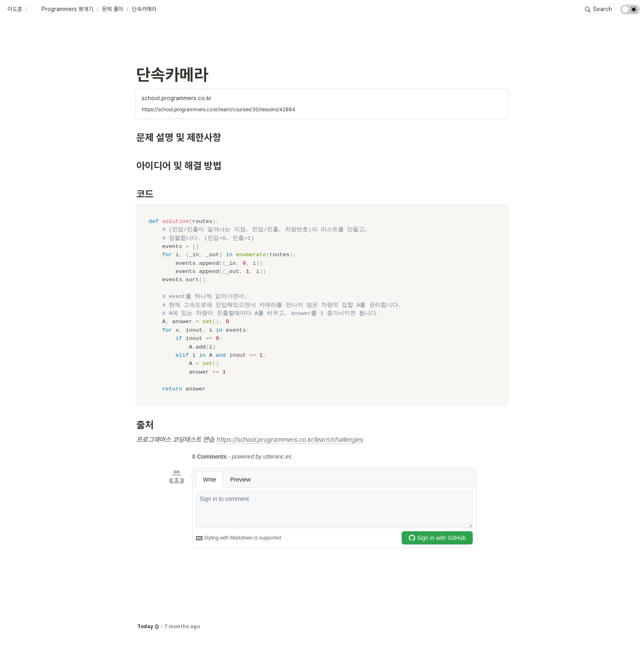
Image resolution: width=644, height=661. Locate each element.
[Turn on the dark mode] (630, 12)
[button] (15, 9)
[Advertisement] (322, 639)
